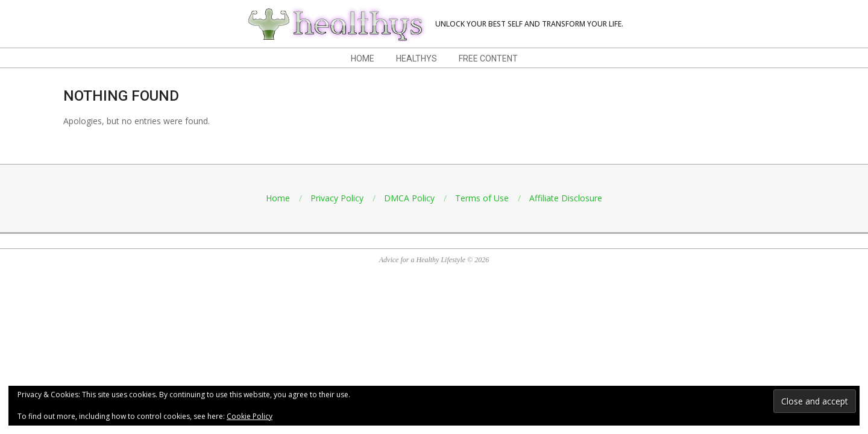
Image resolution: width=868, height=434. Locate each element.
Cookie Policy (250, 416)
